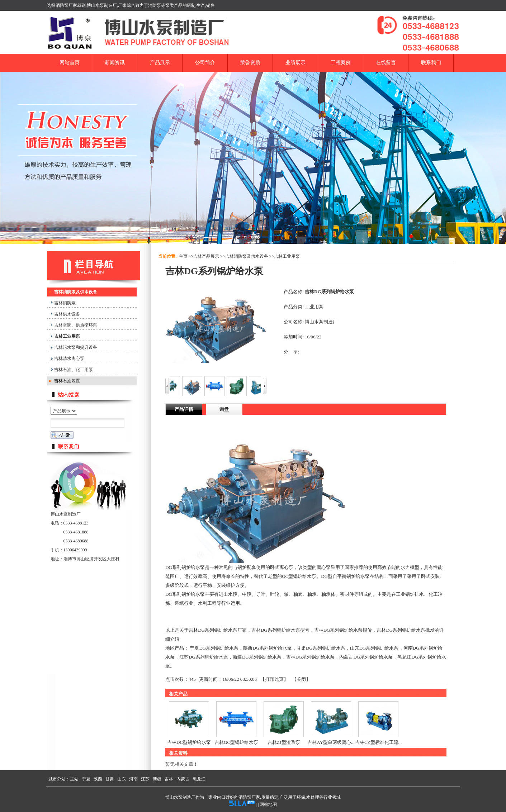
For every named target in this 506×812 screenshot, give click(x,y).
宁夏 (86, 779)
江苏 (145, 779)
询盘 (224, 409)
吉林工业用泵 (287, 256)
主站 (74, 779)
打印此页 (274, 679)
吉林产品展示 (206, 256)
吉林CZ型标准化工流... (378, 742)
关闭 (301, 679)
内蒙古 (183, 779)
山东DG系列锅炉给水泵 (374, 648)
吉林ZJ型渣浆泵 (284, 742)
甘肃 (110, 779)
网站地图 (268, 804)
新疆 (157, 779)
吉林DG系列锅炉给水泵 (311, 657)
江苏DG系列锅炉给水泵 (204, 657)
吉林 (169, 779)
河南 (133, 779)
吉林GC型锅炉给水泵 (236, 742)
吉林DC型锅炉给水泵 (189, 742)
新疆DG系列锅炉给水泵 (257, 657)
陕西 (98, 779)
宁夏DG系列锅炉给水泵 (214, 648)
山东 (122, 779)
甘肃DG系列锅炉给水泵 (321, 648)
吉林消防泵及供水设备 (247, 256)
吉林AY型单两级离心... (331, 742)
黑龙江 (199, 779)
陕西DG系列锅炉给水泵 (268, 648)
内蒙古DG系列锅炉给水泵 (366, 657)
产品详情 (184, 409)
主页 (183, 256)
